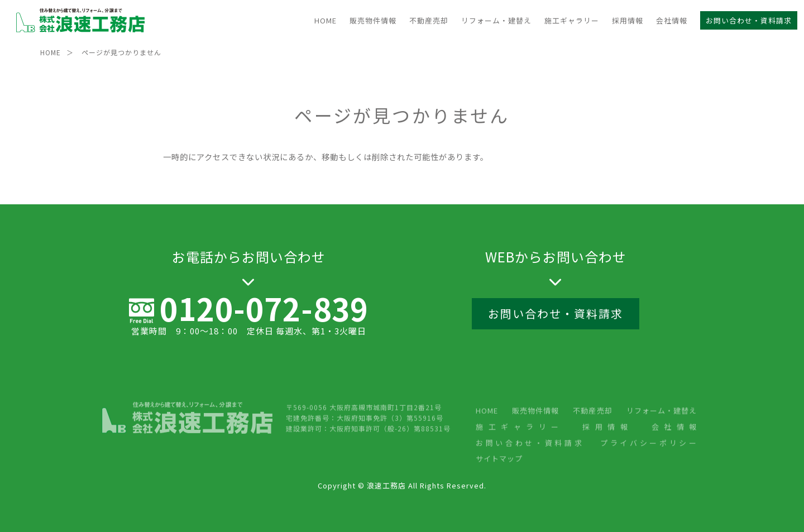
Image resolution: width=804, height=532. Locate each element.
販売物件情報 (373, 20)
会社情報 (672, 20)
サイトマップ (499, 491)
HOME (326, 20)
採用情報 (628, 20)
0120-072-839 (264, 311)
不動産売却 (429, 20)
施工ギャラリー (572, 20)
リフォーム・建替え (496, 20)
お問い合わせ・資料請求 (749, 20)
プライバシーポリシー (649, 475)
